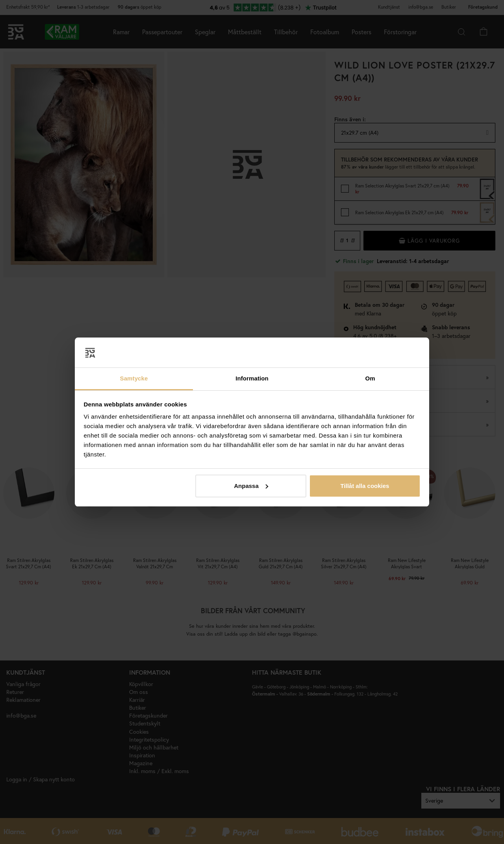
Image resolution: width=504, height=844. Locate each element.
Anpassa (251, 486)
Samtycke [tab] (134, 378)
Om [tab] (370, 378)
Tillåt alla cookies (365, 486)
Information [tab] (252, 378)
